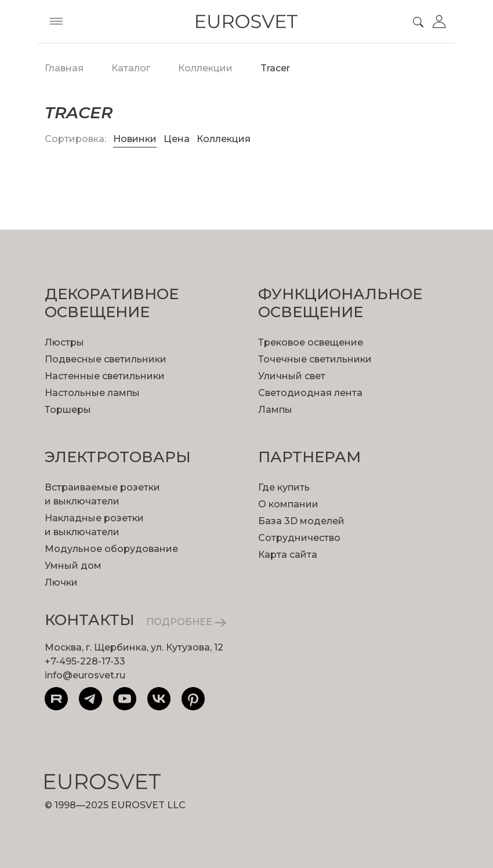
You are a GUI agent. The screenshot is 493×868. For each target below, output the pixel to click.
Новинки (135, 139)
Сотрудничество (299, 538)
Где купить (284, 487)
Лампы (275, 410)
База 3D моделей (301, 521)
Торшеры (68, 410)
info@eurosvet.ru (85, 675)
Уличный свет (292, 376)
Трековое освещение (311, 342)
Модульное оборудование (111, 549)
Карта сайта (288, 555)
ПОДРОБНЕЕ (186, 622)
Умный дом (73, 566)
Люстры (64, 342)
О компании (288, 504)
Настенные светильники (105, 376)
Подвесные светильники (106, 359)
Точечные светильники (315, 359)
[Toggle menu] (56, 21)
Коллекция (224, 139)
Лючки (61, 582)
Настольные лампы (92, 393)
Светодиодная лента (310, 393)
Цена (178, 139)
